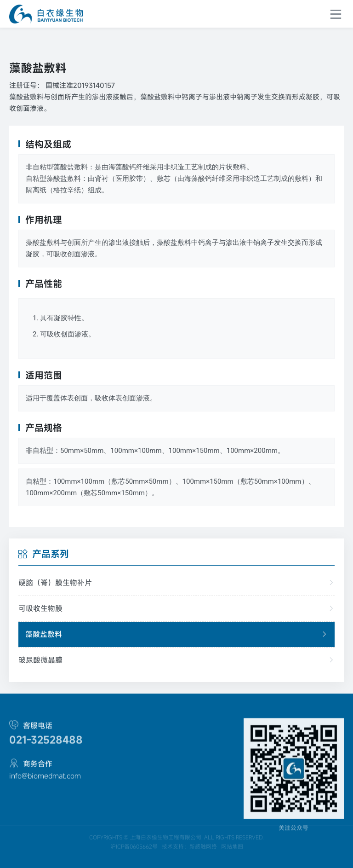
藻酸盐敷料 (176, 634)
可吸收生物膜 (176, 609)
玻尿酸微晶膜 (176, 660)
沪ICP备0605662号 (134, 861)
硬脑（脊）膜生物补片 (176, 583)
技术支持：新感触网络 (189, 861)
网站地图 (232, 861)
